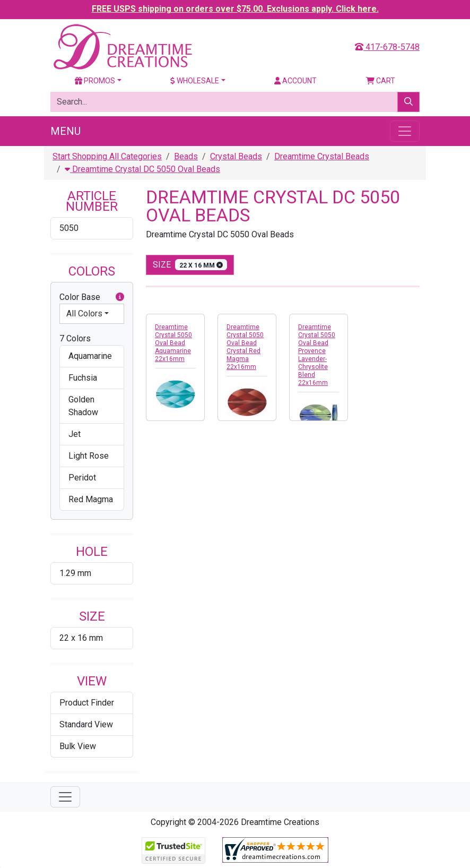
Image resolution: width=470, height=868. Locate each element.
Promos (95, 81)
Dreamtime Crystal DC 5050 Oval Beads (142, 169)
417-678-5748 (387, 47)
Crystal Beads (236, 156)
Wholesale (195, 81)
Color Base (92, 297)
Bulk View (78, 746)
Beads (186, 156)
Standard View (86, 724)
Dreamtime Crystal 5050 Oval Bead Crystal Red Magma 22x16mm (245, 347)
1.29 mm (75, 573)
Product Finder (87, 703)
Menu (66, 131)
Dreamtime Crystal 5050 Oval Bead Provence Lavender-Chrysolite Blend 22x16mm (317, 355)
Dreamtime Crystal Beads (322, 156)
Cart (381, 81)
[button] (120, 297)
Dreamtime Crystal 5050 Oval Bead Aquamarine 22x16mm (173, 343)
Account (295, 81)
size (190, 265)
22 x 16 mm (81, 638)
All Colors (84, 313)
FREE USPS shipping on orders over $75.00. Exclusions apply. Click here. (235, 9)
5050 (69, 228)
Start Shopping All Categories (107, 156)
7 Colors (75, 338)
